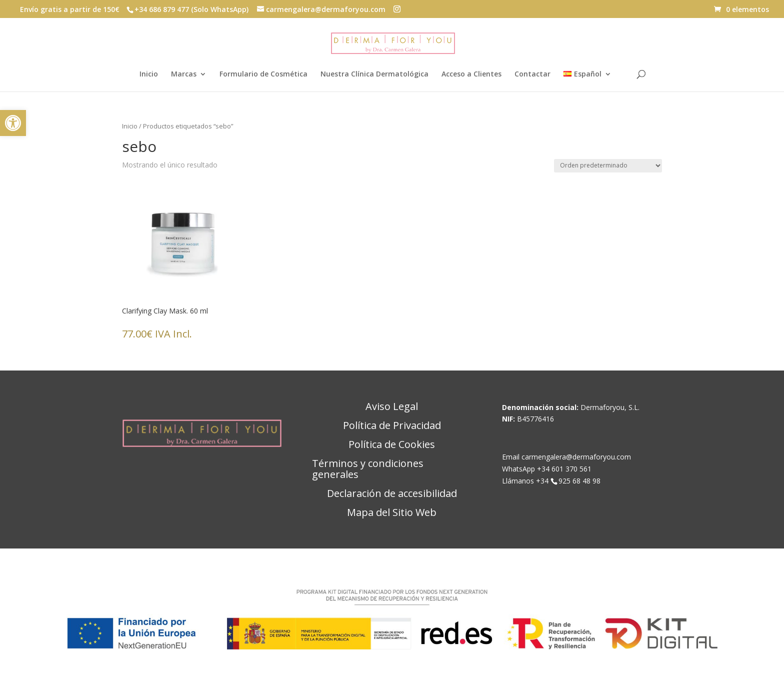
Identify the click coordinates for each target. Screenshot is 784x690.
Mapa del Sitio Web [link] (392, 513)
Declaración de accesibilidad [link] (392, 494)
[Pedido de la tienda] (608, 166)
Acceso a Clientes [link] (471, 74)
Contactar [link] (532, 74)
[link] (13, 123)
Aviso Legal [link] (392, 407)
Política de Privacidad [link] (392, 426)
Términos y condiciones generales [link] (368, 469)
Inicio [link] (149, 74)
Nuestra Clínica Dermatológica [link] (374, 74)
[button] (397, 9)
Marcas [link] (184, 74)
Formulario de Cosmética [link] (263, 74)
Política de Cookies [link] (392, 445)
